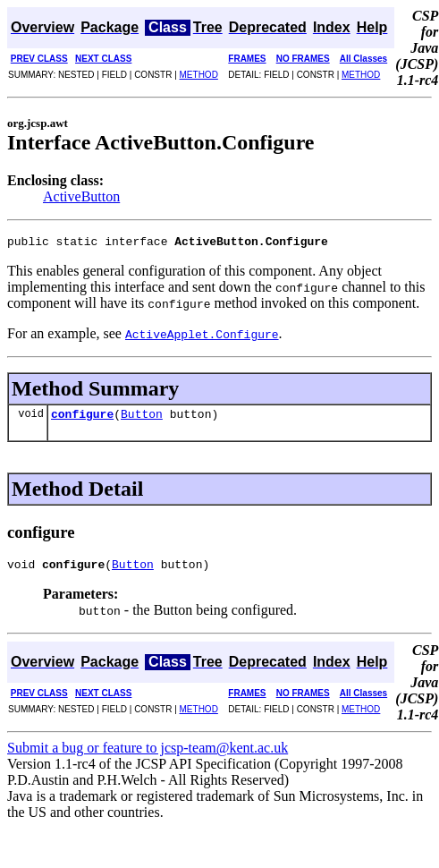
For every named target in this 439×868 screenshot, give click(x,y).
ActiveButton (81, 196)
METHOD (199, 75)
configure (82, 419)
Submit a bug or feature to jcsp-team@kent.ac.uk (148, 756)
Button (142, 419)
